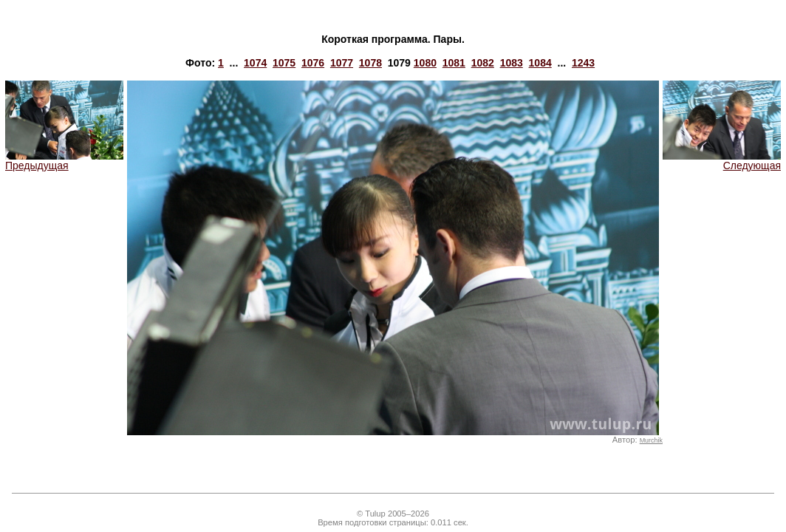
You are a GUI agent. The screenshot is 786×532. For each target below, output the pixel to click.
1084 (540, 63)
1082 (483, 63)
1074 (255, 63)
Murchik (651, 440)
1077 (342, 63)
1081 (454, 63)
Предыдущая (64, 161)
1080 (425, 63)
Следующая (722, 161)
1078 (370, 63)
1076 (313, 63)
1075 (284, 63)
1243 (583, 63)
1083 (512, 63)
